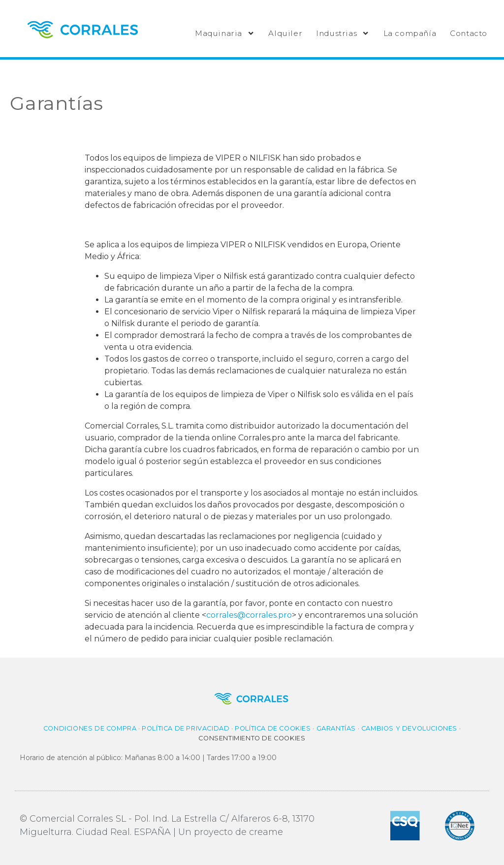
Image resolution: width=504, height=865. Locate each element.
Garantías (336, 728)
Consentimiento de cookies (252, 738)
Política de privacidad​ (186, 728)
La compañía (410, 33)
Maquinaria (225, 33)
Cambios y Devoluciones (409, 728)
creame (266, 832)
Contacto (469, 33)
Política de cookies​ (273, 728)
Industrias (343, 33)
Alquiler (285, 33)
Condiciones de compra (90, 728)
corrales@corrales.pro (249, 615)
